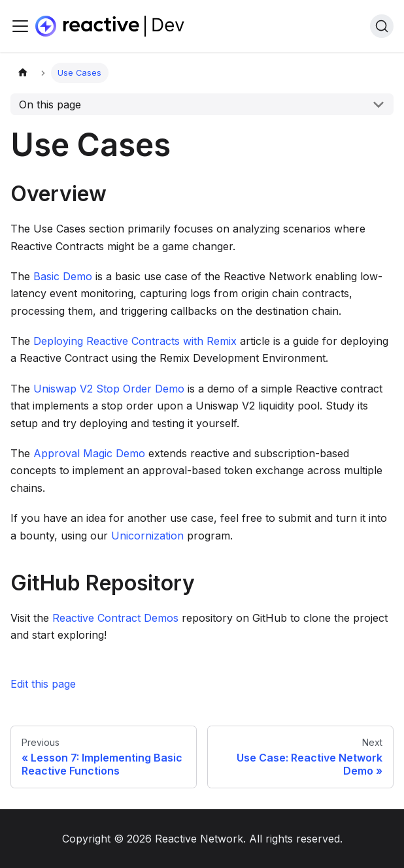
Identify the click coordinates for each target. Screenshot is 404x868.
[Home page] (23, 73)
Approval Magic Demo (89, 453)
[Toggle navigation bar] (20, 26)
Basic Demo (63, 276)
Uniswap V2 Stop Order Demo (109, 389)
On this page (50, 104)
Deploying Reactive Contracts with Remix (135, 341)
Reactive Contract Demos (115, 618)
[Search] (382, 26)
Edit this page (43, 684)
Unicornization (147, 536)
